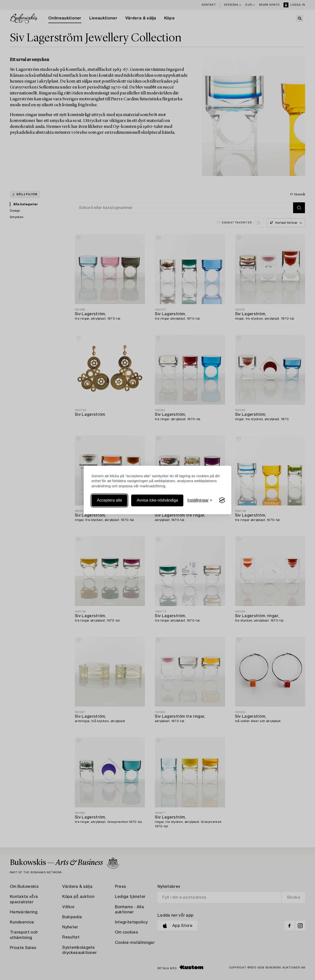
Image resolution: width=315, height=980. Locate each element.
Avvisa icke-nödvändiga (157, 500)
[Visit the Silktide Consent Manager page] (222, 500)
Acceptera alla (109, 500)
